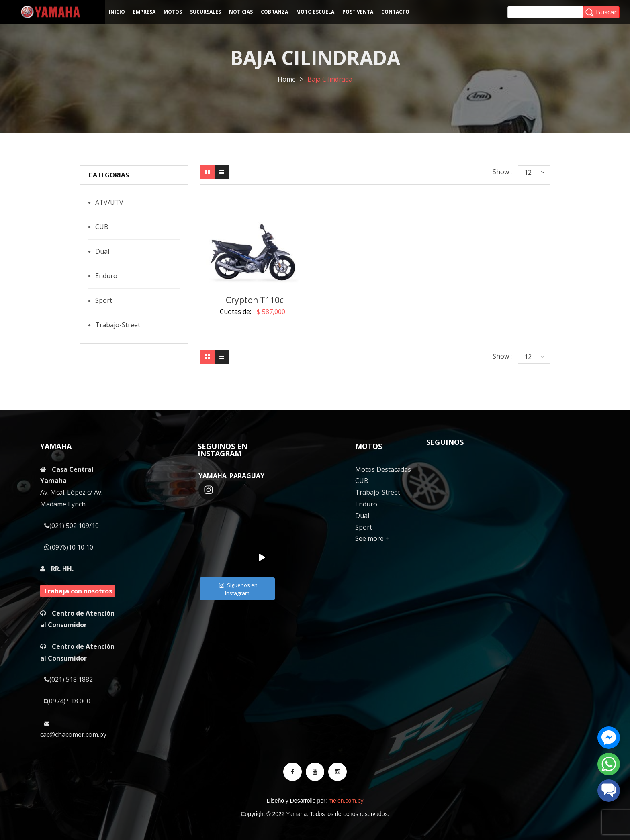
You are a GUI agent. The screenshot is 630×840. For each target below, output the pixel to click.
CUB (101, 227)
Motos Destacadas (383, 469)
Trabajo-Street (117, 325)
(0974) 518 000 (67, 701)
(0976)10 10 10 (69, 547)
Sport (103, 300)
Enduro (105, 276)
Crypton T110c (255, 300)
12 (528, 172)
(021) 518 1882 (69, 679)
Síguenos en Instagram (238, 589)
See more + (372, 538)
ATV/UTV (108, 202)
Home (287, 79)
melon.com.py (346, 801)
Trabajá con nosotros (78, 591)
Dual (101, 251)
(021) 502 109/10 (72, 526)
